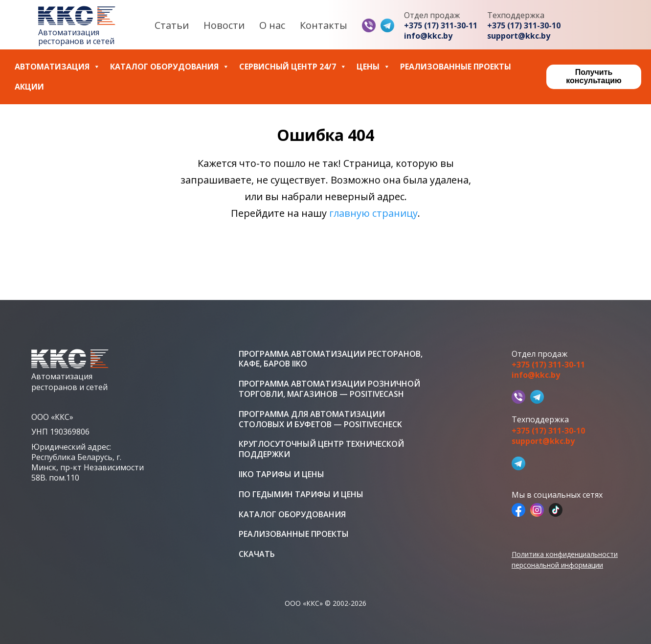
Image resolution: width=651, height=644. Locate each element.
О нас (272, 25)
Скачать (257, 554)
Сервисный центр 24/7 (293, 67)
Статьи (172, 25)
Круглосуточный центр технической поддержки (321, 449)
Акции (29, 87)
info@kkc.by (428, 36)
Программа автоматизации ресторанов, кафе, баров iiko (331, 359)
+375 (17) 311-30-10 (524, 26)
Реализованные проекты (456, 67)
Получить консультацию (594, 76)
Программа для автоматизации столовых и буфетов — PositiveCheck (320, 419)
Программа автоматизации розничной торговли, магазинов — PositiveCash (329, 389)
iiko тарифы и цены (281, 474)
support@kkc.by (519, 36)
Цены (373, 67)
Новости (224, 25)
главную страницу (373, 213)
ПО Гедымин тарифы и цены (301, 494)
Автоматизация (57, 67)
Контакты (324, 25)
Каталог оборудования (170, 67)
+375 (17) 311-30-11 (441, 26)
